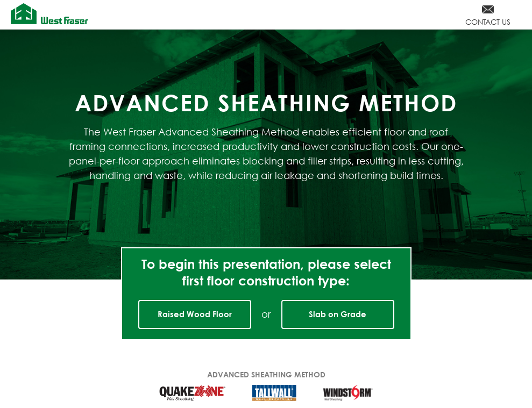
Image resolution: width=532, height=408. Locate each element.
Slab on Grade (338, 314)
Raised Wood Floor (195, 314)
